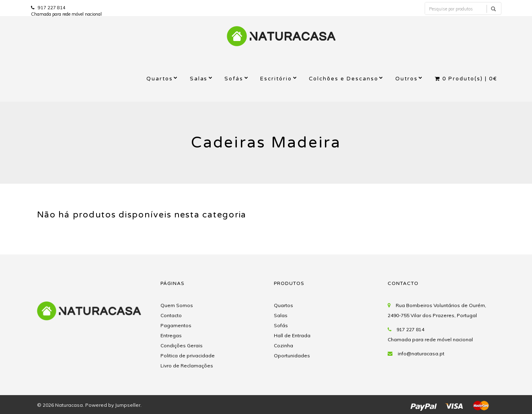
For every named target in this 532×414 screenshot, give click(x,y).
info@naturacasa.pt (421, 354)
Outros (407, 79)
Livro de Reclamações (187, 366)
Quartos (160, 79)
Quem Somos (177, 305)
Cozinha (283, 345)
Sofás (234, 79)
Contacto (171, 315)
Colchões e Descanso (344, 79)
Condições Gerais (182, 345)
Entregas (171, 335)
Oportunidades (292, 356)
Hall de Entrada (292, 335)
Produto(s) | (466, 79)
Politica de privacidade (188, 356)
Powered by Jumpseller (113, 405)
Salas (199, 79)
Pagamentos (176, 325)
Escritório (276, 79)
